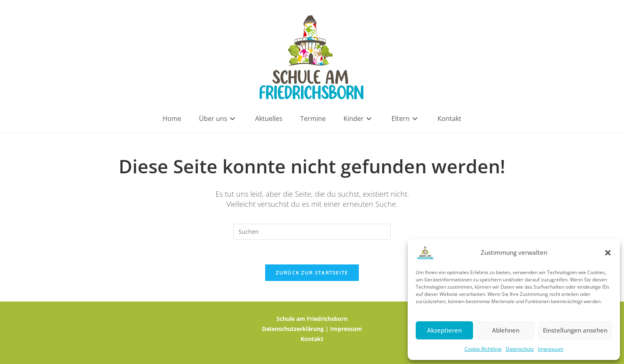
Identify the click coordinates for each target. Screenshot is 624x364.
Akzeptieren (444, 330)
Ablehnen (506, 330)
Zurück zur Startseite (312, 272)
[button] (608, 253)
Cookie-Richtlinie (483, 349)
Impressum (551, 349)
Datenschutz (520, 349)
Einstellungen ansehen (575, 330)
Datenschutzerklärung (293, 329)
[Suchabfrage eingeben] (312, 232)
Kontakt (312, 339)
